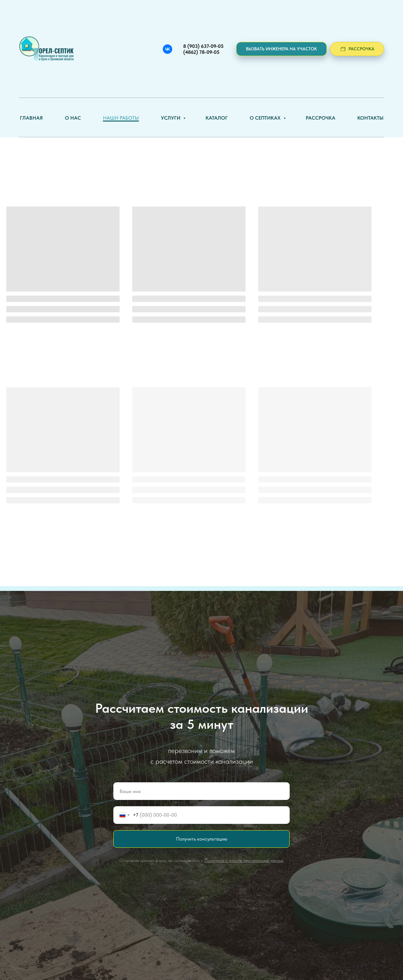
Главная (31, 118)
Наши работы (121, 118)
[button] (281, 49)
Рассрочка (321, 118)
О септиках (266, 118)
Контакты (370, 118)
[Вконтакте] (167, 49)
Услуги (171, 118)
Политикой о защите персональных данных (244, 860)
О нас (73, 118)
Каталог (217, 118)
